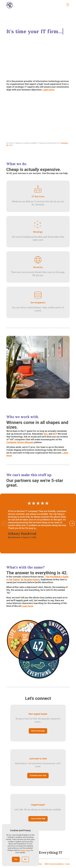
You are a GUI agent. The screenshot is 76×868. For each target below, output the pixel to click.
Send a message (38, 731)
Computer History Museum (20, 442)
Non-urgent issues (38, 714)
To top (67, 864)
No (25, 859)
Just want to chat (38, 759)
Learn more (49, 90)
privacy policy (25, 850)
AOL (46, 434)
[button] (72, 523)
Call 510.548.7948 (38, 819)
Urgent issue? (38, 805)
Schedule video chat (38, 775)
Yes (16, 859)
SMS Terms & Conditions (54, 864)
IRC (55, 434)
